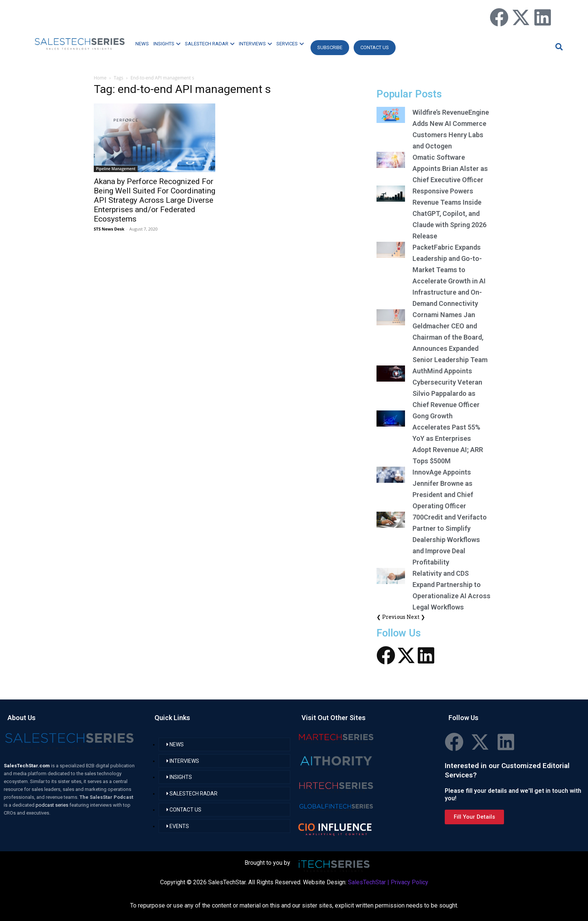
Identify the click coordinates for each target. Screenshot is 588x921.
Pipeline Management (116, 169)
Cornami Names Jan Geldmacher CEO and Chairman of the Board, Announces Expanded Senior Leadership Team (450, 337)
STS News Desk (109, 229)
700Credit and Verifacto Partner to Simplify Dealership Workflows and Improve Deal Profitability (450, 540)
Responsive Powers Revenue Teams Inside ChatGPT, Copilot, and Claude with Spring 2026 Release (449, 213)
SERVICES (290, 44)
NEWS (142, 44)
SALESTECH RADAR (210, 44)
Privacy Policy (409, 882)
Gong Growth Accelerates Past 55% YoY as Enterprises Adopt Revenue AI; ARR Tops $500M (448, 438)
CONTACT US (375, 47)
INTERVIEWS (255, 44)
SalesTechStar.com (27, 766)
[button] (558, 47)
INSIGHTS (167, 44)
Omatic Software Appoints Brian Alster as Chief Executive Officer (450, 168)
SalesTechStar (367, 882)
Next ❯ (416, 617)
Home (100, 78)
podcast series (52, 805)
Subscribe (330, 47)
